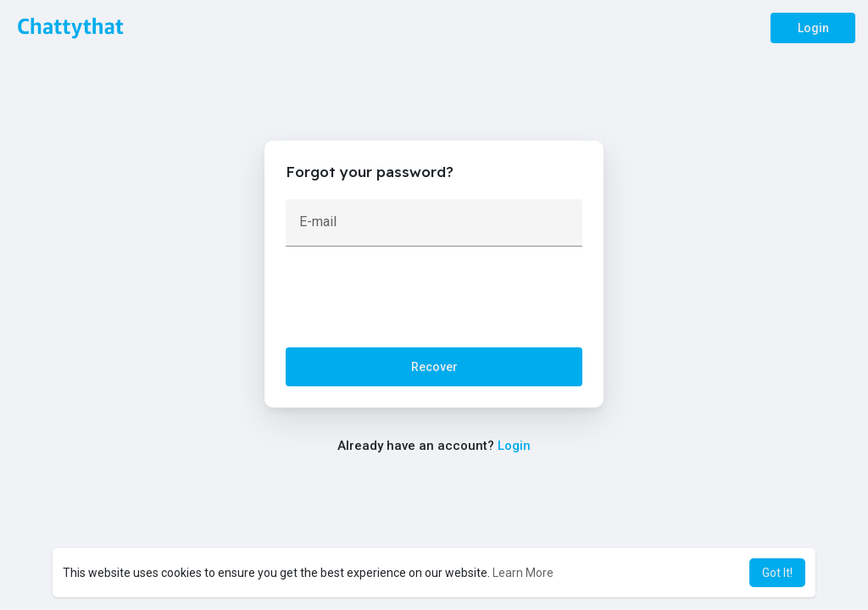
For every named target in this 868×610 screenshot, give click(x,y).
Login (813, 28)
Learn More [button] (523, 573)
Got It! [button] (777, 573)
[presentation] (415, 301)
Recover (434, 367)
